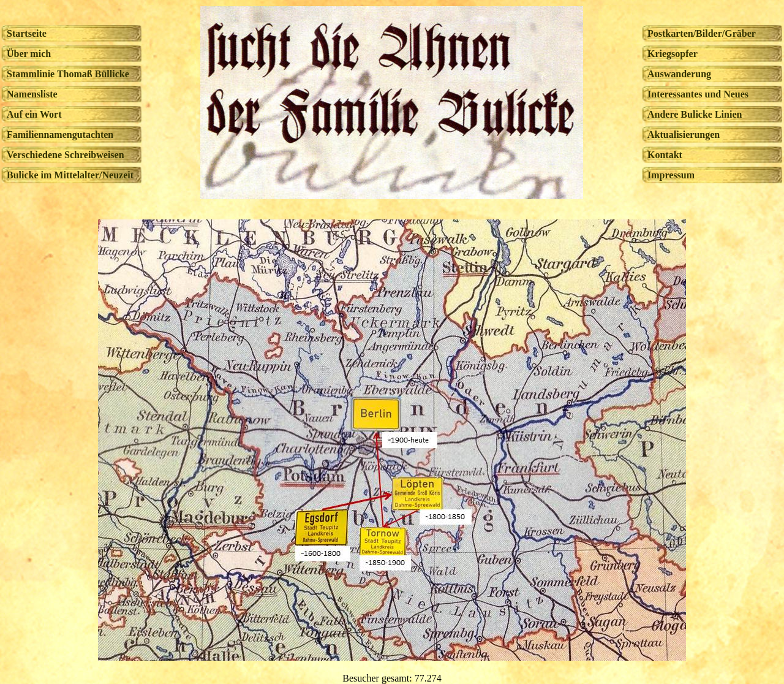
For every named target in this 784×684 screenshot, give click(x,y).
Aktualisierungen (684, 135)
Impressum (671, 175)
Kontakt (665, 155)
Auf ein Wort (34, 114)
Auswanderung (679, 74)
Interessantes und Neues (698, 94)
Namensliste (32, 94)
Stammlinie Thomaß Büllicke (68, 74)
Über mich (29, 54)
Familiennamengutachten (60, 135)
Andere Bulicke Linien (695, 114)
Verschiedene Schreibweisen (66, 155)
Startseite (27, 33)
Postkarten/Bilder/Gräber (702, 33)
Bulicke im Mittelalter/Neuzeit (70, 175)
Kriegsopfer (673, 54)
